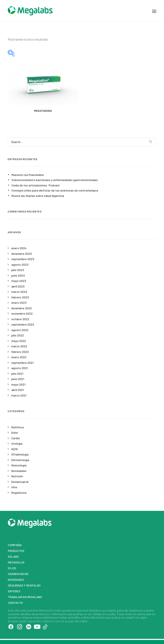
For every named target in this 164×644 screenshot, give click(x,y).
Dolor (15, 433)
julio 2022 (18, 335)
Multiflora (18, 427)
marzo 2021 (19, 395)
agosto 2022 (20, 330)
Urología (17, 443)
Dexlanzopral (20, 482)
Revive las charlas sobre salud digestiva (38, 196)
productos (70, 610)
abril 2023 (18, 286)
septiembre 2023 (23, 259)
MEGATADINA (43, 111)
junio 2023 (18, 275)
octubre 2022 (20, 319)
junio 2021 (18, 379)
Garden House (18, 574)
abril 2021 (18, 390)
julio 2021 (17, 374)
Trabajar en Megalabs (25, 597)
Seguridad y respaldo (24, 585)
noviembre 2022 (22, 313)
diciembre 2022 (22, 308)
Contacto (15, 603)
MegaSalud (16, 562)
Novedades (19, 471)
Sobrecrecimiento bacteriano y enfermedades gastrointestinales (55, 180)
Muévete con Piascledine (28, 175)
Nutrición (17, 476)
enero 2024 (19, 248)
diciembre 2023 (22, 254)
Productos (16, 551)
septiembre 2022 (23, 324)
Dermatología (20, 460)
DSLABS (13, 556)
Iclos (14, 487)
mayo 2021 (18, 384)
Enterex (14, 591)
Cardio (16, 438)
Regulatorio (19, 493)
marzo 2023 (19, 292)
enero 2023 (19, 303)
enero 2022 (19, 357)
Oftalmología (20, 454)
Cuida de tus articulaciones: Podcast (36, 185)
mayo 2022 (19, 341)
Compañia (15, 545)
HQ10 (15, 449)
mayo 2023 (19, 281)
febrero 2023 (20, 297)
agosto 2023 (20, 265)
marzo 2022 (19, 346)
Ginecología (19, 465)
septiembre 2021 (22, 363)
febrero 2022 (20, 352)
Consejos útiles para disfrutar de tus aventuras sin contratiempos (55, 190)
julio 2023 (18, 270)
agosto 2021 (20, 368)
